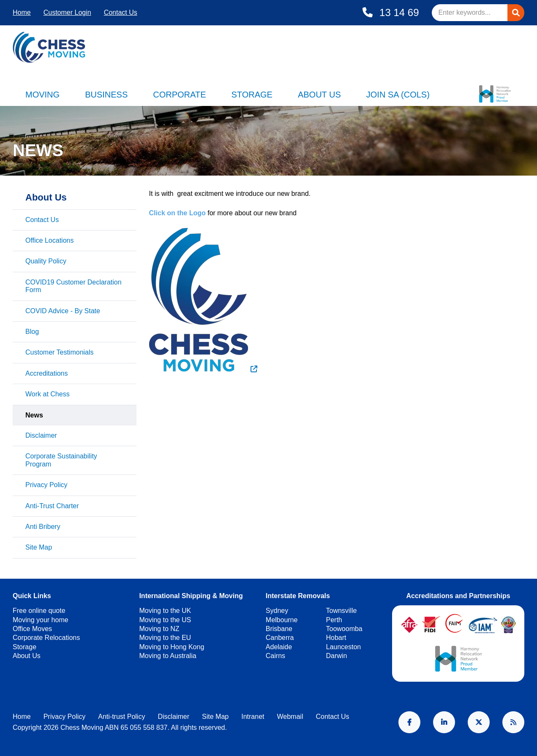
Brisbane (279, 629)
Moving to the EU (165, 638)
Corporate (179, 95)
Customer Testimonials (60, 352)
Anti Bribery (43, 527)
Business (106, 95)
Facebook (409, 722)
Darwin (336, 656)
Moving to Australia (168, 656)
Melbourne (282, 620)
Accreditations (47, 373)
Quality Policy (46, 261)
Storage (252, 95)
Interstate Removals (298, 596)
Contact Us (121, 12)
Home (22, 12)
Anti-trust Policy (121, 717)
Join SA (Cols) (398, 95)
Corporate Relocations (46, 638)
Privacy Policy (46, 485)
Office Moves (32, 629)
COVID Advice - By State (63, 311)
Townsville (341, 611)
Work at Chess (48, 394)
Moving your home (41, 620)
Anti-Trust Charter (52, 506)
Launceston (343, 647)
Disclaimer (41, 435)
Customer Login (67, 12)
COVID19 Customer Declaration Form (74, 286)
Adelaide (279, 647)
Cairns (275, 656)
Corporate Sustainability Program (61, 460)
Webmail (290, 717)
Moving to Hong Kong (172, 647)
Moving (42, 95)
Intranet (253, 717)
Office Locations (49, 240)
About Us (319, 95)
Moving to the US (165, 620)
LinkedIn (444, 722)
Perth (334, 620)
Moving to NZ (159, 629)
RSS (513, 722)
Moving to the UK (165, 611)
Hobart (336, 638)
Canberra (280, 638)
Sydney (277, 611)
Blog (32, 332)
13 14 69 (398, 12)
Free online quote (39, 611)
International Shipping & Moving (191, 596)
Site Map (39, 547)
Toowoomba (344, 629)
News (34, 415)
